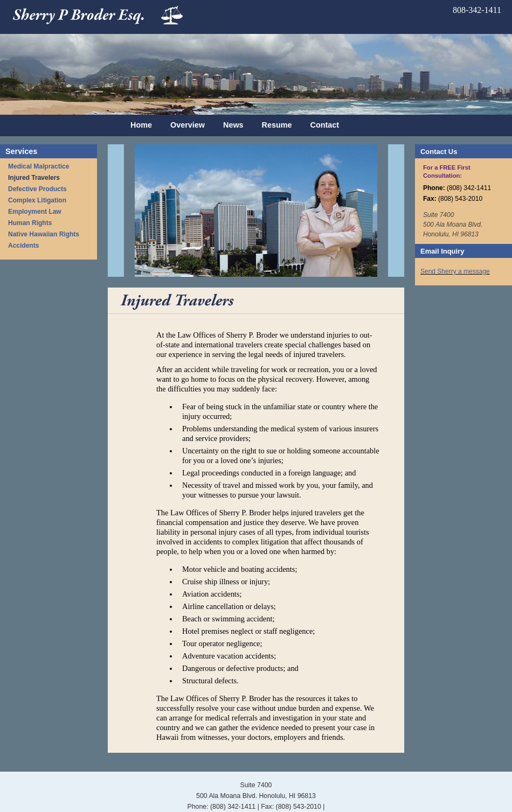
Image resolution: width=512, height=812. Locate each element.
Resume (277, 125)
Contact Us (439, 152)
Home (141, 125)
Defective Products (37, 189)
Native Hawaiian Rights (44, 234)
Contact (325, 125)
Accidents (23, 246)
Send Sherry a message (455, 271)
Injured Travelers (34, 178)
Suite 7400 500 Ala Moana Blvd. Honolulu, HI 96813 (453, 225)
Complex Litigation (37, 200)
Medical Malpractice (39, 166)
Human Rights (30, 223)
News (233, 125)
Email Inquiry (442, 251)
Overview (188, 125)
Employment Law (35, 212)
